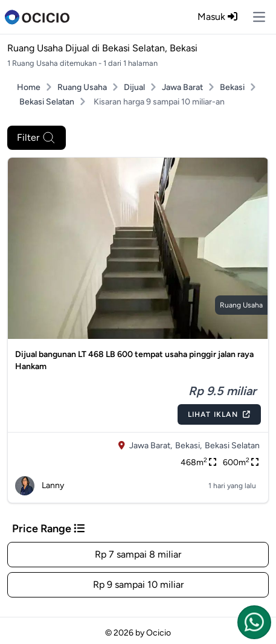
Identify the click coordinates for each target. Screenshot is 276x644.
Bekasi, (188, 446)
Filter (37, 138)
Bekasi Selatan (47, 102)
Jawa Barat (182, 87)
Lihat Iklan (219, 414)
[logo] (37, 17)
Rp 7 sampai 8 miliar (138, 554)
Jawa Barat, (151, 446)
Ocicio (159, 633)
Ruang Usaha (82, 87)
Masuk (217, 17)
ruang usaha (241, 305)
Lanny (40, 486)
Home (29, 87)
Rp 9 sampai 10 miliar (138, 584)
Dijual (134, 87)
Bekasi (232, 87)
